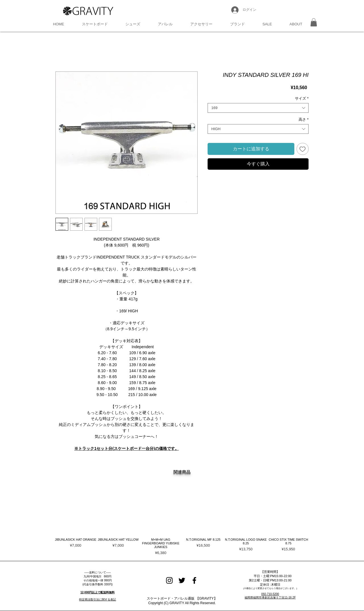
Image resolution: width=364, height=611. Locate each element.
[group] (182, 523)
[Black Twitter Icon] (182, 580)
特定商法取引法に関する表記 (98, 599)
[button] (95, 24)
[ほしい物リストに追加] (303, 149)
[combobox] (258, 108)
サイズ (302, 98)
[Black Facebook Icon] (194, 580)
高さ (304, 119)
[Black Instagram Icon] (169, 580)
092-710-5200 (270, 594)
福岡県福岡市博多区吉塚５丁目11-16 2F (270, 597)
